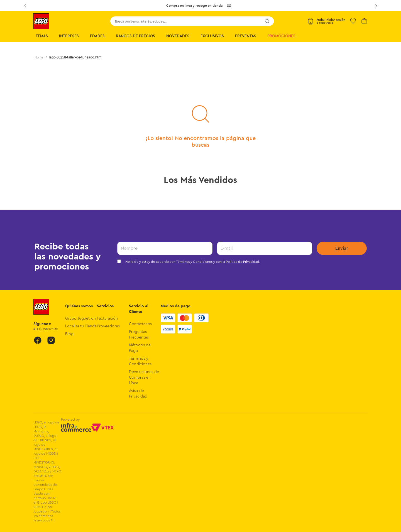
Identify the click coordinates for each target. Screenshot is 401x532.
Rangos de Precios (135, 36)
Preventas (246, 36)
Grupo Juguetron (80, 318)
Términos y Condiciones (194, 262)
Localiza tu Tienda (81, 326)
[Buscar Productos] (267, 21)
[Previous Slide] (25, 6)
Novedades (178, 36)
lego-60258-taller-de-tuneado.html (76, 57)
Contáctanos (140, 324)
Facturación (107, 318)
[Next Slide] (376, 6)
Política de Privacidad (243, 262)
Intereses (69, 36)
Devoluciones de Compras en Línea (144, 377)
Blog (69, 334)
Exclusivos (212, 36)
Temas (42, 36)
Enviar (342, 248)
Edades (97, 36)
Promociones (281, 36)
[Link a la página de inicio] (39, 57)
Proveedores (108, 326)
